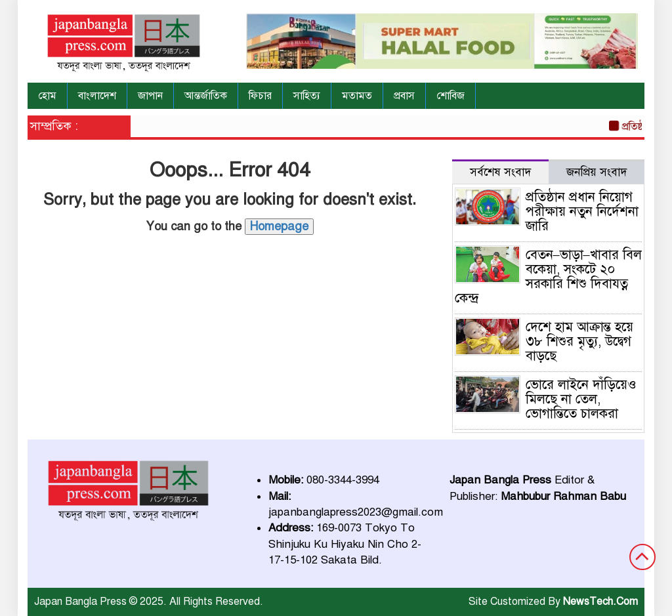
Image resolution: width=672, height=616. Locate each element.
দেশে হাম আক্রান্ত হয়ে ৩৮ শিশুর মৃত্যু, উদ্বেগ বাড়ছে (579, 341)
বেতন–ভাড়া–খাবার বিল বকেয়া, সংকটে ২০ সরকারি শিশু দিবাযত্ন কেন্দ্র (548, 277)
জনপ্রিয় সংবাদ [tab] (597, 172)
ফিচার (260, 96)
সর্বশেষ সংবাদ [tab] (500, 172)
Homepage (279, 226)
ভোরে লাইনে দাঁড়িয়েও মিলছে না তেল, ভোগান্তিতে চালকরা (581, 399)
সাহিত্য (307, 96)
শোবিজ (451, 96)
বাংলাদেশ (97, 96)
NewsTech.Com (600, 602)
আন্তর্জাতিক (206, 96)
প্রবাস (404, 96)
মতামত (357, 96)
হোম (47, 96)
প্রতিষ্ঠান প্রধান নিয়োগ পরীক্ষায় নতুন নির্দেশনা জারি (582, 212)
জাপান (150, 96)
